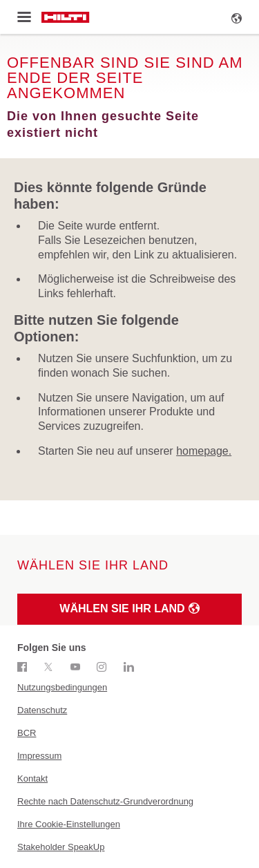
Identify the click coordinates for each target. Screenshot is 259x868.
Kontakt (32, 779)
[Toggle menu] (24, 17)
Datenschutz (42, 710)
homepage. (204, 451)
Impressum (39, 756)
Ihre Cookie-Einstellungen (69, 824)
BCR (27, 733)
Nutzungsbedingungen (62, 687)
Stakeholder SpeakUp (61, 847)
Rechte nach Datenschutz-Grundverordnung (105, 801)
